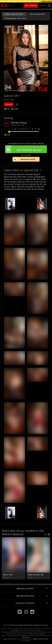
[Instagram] (26, 612)
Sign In (43, 5)
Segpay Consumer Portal (41, 639)
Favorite (9, 104)
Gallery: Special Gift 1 (14, 14)
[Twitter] (20, 612)
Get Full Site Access (25, 149)
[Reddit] (32, 612)
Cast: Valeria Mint (37, 14)
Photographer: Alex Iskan (16, 18)
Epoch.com (26, 637)
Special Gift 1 (12, 96)
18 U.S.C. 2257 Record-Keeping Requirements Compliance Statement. (26, 625)
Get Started (31, 5)
